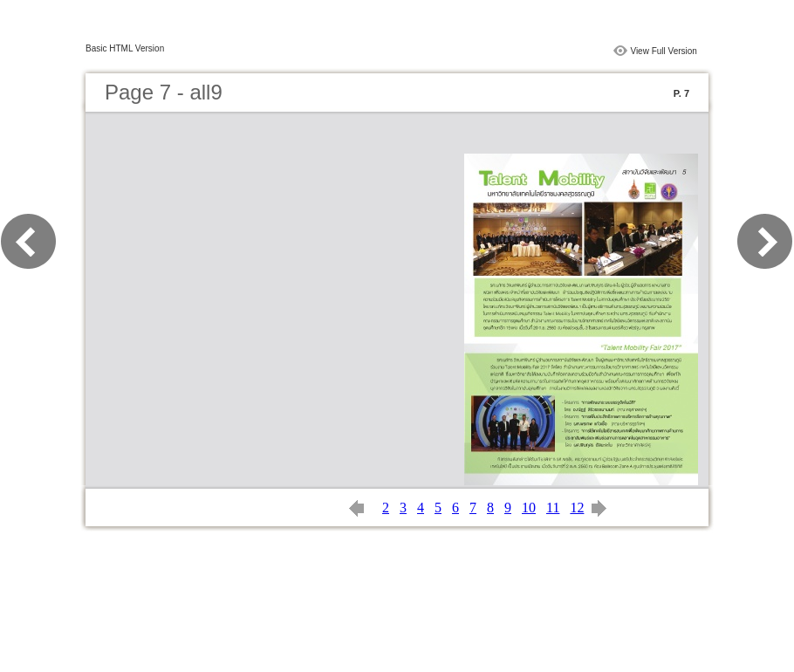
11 (553, 507)
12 (577, 507)
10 (529, 507)
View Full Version (664, 51)
